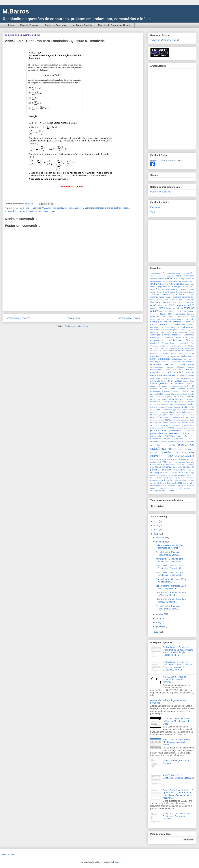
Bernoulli (165, 284)
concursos (69, 208)
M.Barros (16, 11)
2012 (156, 534)
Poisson (184, 423)
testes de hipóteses (175, 478)
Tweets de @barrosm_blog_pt (165, 40)
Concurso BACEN (167, 305)
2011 (156, 632)
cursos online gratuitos (175, 319)
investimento (155, 402)
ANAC (19, 208)
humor (167, 391)
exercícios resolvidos (163, 375)
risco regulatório (188, 464)
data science (165, 322)
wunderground (156, 491)
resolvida (191, 462)
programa (168, 439)
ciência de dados (168, 292)
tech (184, 473)
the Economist (189, 478)
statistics (191, 470)
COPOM (171, 314)
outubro (160, 614)
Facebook (155, 207)
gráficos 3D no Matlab (163, 389)
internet (191, 396)
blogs (187, 284)
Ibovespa (174, 391)
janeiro (160, 626)
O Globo (191, 420)
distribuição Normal (181, 340)
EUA (166, 364)
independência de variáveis (176, 394)
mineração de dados (178, 412)
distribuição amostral (186, 332)
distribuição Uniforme (159, 348)
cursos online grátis (158, 319)
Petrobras (173, 423)
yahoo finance (168, 491)
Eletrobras (164, 356)
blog (182, 284)
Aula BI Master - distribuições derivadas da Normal (170, 547)
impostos (191, 391)
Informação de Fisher (170, 397)
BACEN (177, 281)
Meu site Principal (29, 25)
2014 (156, 525)
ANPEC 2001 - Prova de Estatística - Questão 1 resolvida (178, 777)
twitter (191, 483)
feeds (152, 378)
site (174, 467)
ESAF (153, 359)
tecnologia (190, 473)
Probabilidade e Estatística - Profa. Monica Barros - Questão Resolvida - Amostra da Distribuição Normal (178, 666)
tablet (162, 473)
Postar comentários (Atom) (77, 326)
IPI (166, 402)
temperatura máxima (169, 475)
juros (181, 402)
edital (192, 354)
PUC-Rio (172, 449)
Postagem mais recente (17, 318)
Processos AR (173, 436)
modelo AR (180, 415)
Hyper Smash (8, 855)
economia (180, 351)
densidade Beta (157, 327)
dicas (164, 332)
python (180, 449)
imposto (182, 391)
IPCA (162, 402)
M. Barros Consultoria (161, 192)
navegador (176, 417)
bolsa (192, 287)
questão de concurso (48, 211)
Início (11, 25)
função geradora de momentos (167, 383)
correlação (181, 314)
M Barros (154, 160)
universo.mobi (156, 486)
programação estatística (160, 441)
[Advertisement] (73, 304)
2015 (156, 521)
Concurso (27, 208)
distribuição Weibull (176, 348)
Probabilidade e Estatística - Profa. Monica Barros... (169, 553)
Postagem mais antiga (129, 318)
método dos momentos (185, 410)
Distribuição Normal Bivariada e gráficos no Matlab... (171, 594)
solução (179, 467)
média (184, 407)
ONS (152, 423)
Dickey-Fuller (172, 332)
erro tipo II (190, 356)
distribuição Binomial (160, 335)
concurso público (56, 208)
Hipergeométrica (157, 391)
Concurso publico (174, 308)
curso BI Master (175, 317)
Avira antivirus (167, 282)
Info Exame (155, 397)
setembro (161, 618)
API (175, 279)
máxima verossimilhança (161, 407)
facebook (191, 375)
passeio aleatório (161, 423)
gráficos (180, 386)
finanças (159, 378)
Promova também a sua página (170, 160)
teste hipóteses (161, 478)
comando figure (169, 294)
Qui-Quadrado (185, 456)
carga (171, 289)
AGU (192, 273)
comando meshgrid (173, 297)
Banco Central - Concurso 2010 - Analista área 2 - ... (171, 580)
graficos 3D (189, 386)
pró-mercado (189, 428)
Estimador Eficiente (177, 362)
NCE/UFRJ (185, 417)
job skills (172, 402)
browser (165, 289)
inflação (191, 394)
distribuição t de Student (183, 346)
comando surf (188, 297)
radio (192, 459)
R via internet (167, 459)
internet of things (158, 399)
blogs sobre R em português (170, 287)
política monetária (158, 428)
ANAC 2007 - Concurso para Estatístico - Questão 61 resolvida (177, 816)
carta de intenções (187, 289)
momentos (190, 415)
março (159, 622)
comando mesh (157, 297)
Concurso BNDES (186, 305)
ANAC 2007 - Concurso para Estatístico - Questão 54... (169, 574)
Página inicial (73, 318)
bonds (153, 289)
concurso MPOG (158, 308)
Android (161, 279)
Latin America (189, 402)
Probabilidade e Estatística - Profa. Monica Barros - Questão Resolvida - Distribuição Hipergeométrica (178, 651)
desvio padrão (156, 332)
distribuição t (165, 346)
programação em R (184, 439)
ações (163, 273)
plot (179, 423)
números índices (180, 420)
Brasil (158, 289)
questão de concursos (178, 452)
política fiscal (189, 425)
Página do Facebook (56, 25)
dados (187, 319)
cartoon (153, 292)
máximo (177, 407)
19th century (155, 273)
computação (177, 300)
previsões (179, 428)
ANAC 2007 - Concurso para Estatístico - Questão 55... (169, 567)
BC (160, 284)
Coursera (191, 314)
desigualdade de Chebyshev (182, 330)
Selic (152, 467)
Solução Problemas (173, 470)
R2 (188, 459)
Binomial (175, 284)
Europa (182, 364)
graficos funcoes (186, 389)
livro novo (168, 404)
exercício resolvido (113, 208)
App (179, 279)
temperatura (155, 475)
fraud (170, 378)
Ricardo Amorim (170, 464)
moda (172, 415)
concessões (190, 300)
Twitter (153, 212)
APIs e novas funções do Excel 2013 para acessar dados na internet (178, 742)
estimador (99, 208)
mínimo (191, 412)
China (159, 292)
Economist (183, 354)
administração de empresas (178, 273)
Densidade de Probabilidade (179, 327)
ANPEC (169, 279)
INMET (183, 397)
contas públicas (188, 311)
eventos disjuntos (176, 367)
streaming (155, 473)
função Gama (189, 381)
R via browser (156, 459)
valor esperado (169, 486)
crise (165, 317)
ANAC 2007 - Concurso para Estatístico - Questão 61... (169, 560)
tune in (185, 483)
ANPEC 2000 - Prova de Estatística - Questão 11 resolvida (175, 680)
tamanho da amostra (173, 473)
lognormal (176, 404)
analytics (154, 279)
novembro (161, 542)
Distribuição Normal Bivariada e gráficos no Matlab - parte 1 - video (178, 721)
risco (179, 464)
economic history (169, 354)
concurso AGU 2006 (173, 303)
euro (173, 364)
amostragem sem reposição (162, 276)
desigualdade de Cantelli (160, 330)
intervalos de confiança (181, 399)
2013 (156, 530)
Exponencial (181, 375)
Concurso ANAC (40, 208)
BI (170, 284)
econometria (169, 351)
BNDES (186, 287)
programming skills (176, 441)
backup (184, 282)
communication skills (160, 300)
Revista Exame (156, 464)
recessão (182, 462)
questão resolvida (164, 456)
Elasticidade (155, 356)
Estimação (89, 208)
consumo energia (175, 311)
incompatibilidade (157, 394)
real (176, 462)
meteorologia (171, 410)
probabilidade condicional (182, 431)
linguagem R (155, 404)
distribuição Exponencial (183, 335)
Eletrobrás (172, 356)
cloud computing (182, 292)
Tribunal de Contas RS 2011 (171, 483)
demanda (191, 325)
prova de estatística (29, 211)
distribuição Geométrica (174, 337)
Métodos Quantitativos (159, 412)
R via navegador (180, 459)
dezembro (161, 538)
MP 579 (168, 417)
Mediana (162, 410)
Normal (168, 420)
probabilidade (158, 431)
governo (174, 386)
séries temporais (163, 467)
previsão (170, 428)
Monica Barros (157, 417)
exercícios (190, 372)
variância (181, 485)
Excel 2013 (177, 370)
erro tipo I (181, 356)
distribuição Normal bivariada (164, 343)
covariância (156, 317)
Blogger (117, 862)
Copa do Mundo (158, 314)
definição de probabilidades (173, 325)
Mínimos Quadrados (159, 415)
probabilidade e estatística (164, 433)
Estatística (79, 208)
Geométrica (165, 386)
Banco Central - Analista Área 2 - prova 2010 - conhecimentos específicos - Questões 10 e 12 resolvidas (178, 794)
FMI (165, 378)
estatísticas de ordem (183, 359)
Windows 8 (189, 488)
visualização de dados (170, 488)
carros (176, 289)
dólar (160, 351)
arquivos (184, 279)
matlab (191, 404)
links (162, 404)
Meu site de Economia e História (115, 25)
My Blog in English (82, 25)
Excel (167, 370)
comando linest (187, 294)
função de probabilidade (172, 381)
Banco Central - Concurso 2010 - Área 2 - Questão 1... (171, 587)
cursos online (189, 317)
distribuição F (157, 337)
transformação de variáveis (162, 480)
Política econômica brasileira (171, 425)
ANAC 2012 (189, 276)
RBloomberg (168, 462)
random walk (156, 462)
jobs (177, 402)
